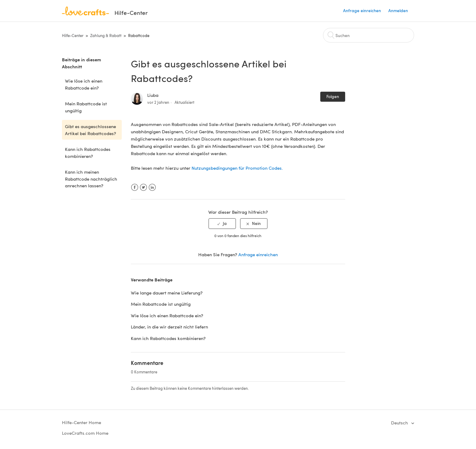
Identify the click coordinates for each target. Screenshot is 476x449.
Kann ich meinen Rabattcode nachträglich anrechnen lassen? (91, 179)
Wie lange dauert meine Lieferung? (167, 293)
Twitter (143, 187)
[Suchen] (369, 35)
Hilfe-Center (73, 36)
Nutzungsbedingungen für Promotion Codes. (237, 168)
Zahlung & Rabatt (106, 36)
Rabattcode (139, 36)
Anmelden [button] (398, 10)
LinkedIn (152, 187)
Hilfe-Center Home (82, 422)
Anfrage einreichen (362, 10)
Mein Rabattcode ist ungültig (86, 107)
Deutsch (400, 423)
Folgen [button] (333, 96)
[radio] (222, 224)
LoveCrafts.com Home (85, 433)
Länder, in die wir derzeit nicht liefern (169, 327)
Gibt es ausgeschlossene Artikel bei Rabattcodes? (90, 130)
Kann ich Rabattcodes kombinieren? (88, 153)
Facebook (135, 187)
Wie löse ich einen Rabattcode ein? (84, 84)
